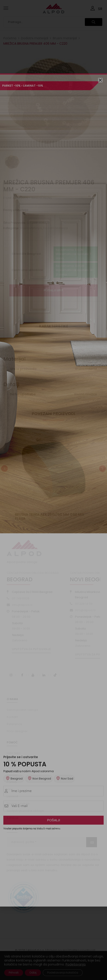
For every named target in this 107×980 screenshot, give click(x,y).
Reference (14, 724)
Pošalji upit (53, 290)
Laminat (12, 796)
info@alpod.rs (22, 605)
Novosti (12, 760)
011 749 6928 (21, 598)
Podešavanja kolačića (63, 973)
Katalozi (13, 818)
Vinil (10, 789)
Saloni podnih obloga (22, 710)
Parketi (12, 782)
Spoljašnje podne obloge (25, 811)
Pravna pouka (57, 950)
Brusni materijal (65, 38)
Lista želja (14, 753)
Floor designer (17, 731)
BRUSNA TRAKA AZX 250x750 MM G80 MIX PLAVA (50, 516)
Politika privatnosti (82, 950)
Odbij (33, 973)
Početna (10, 38)
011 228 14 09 (84, 604)
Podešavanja (76, 964)
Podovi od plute (18, 804)
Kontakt (12, 717)
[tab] (53, 328)
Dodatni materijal (35, 38)
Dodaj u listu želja (16, 210)
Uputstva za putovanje (31, 649)
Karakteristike (54, 326)
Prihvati (14, 973)
